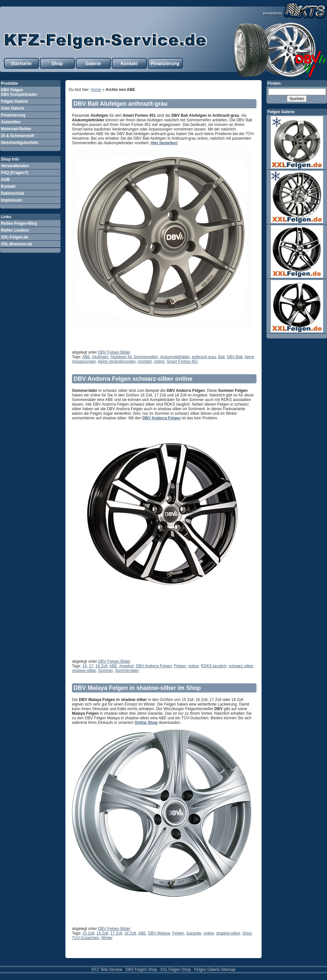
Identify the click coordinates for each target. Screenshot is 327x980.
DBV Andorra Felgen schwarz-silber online (133, 379)
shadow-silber (84, 671)
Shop (57, 63)
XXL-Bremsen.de (17, 244)
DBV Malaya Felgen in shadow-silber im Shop (137, 688)
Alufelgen (100, 357)
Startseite (21, 63)
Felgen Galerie (15, 101)
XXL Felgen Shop (176, 970)
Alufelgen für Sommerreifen (134, 357)
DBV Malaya (159, 933)
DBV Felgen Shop (141, 970)
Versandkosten (15, 166)
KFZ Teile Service (107, 970)
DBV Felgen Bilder (114, 352)
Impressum (11, 200)
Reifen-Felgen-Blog (19, 223)
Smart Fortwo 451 (182, 361)
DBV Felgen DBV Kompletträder (19, 92)
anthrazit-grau (204, 357)
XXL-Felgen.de (15, 237)
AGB (5, 180)
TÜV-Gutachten (86, 938)
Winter (107, 938)
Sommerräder (127, 671)
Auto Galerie (13, 108)
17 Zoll (116, 933)
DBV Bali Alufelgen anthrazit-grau (120, 104)
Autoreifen (11, 122)
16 (85, 666)
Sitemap (228, 970)
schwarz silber (241, 666)
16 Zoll (102, 933)
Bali (221, 357)
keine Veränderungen (117, 361)
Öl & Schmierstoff (17, 136)
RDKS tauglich (214, 666)
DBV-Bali (235, 357)
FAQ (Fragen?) (15, 173)
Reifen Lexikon (15, 230)
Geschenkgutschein (20, 143)
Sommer (105, 671)
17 (91, 666)
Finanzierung (165, 63)
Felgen (180, 666)
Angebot (126, 666)
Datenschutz (13, 193)
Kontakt (129, 63)
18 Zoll (101, 666)
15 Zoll (88, 933)
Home (96, 90)
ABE (86, 357)
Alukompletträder (175, 357)
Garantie (194, 933)
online (159, 361)
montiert (145, 361)
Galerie (93, 63)
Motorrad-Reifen (16, 129)
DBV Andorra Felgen (161, 418)
